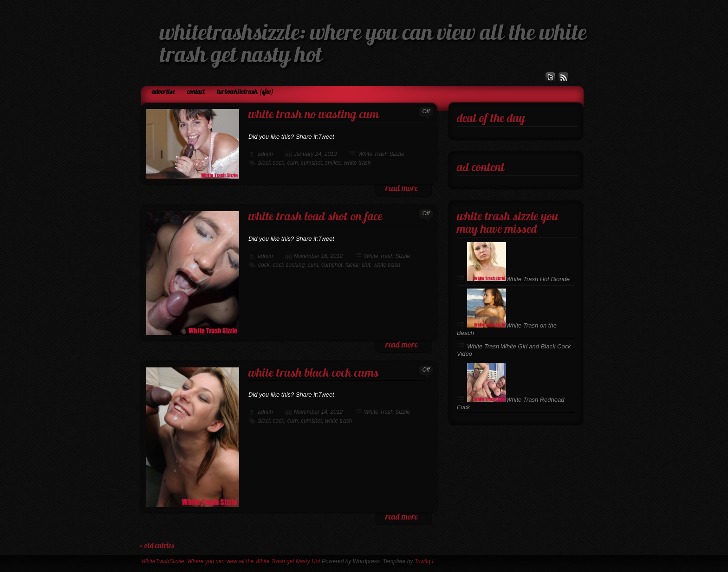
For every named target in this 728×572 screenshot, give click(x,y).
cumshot (311, 163)
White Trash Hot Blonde (518, 279)
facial (352, 265)
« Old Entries (157, 546)
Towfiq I (424, 561)
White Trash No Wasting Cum (314, 115)
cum (293, 163)
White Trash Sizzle (381, 154)
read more (401, 189)
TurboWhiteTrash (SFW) (245, 92)
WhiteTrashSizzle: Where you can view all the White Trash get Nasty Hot (231, 561)
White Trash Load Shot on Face (315, 217)
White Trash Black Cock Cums (314, 374)
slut (366, 265)
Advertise (163, 92)
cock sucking (289, 265)
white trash (357, 163)
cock (264, 265)
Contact (196, 92)
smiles (333, 163)
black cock (271, 163)
